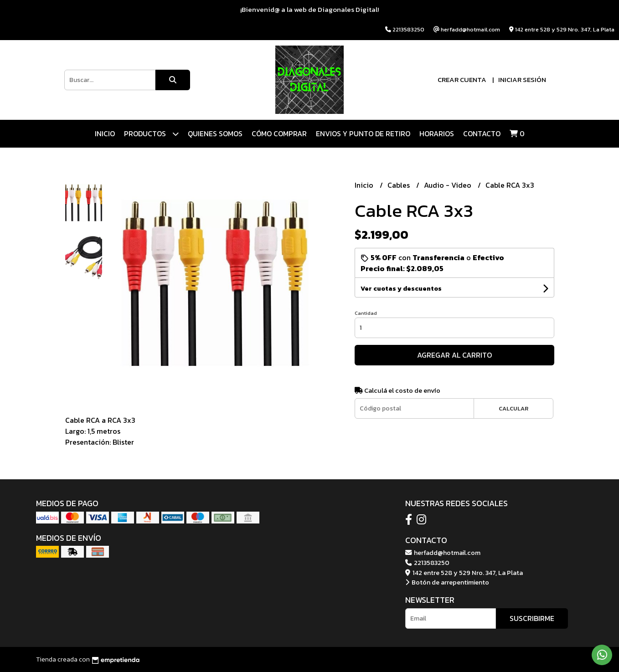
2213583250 (427, 563)
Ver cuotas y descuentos (401, 289)
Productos (151, 134)
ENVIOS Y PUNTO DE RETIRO (363, 133)
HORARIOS (437, 133)
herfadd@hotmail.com (443, 553)
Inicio (105, 133)
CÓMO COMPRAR (279, 133)
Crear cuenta (462, 80)
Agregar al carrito (454, 355)
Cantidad (366, 313)
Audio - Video (449, 185)
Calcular (513, 408)
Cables (400, 185)
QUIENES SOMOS (215, 133)
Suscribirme (532, 618)
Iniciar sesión (522, 80)
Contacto (482, 133)
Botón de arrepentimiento (447, 582)
